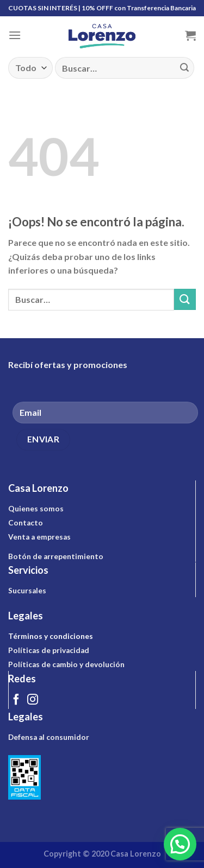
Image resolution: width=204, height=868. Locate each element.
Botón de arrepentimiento (56, 556)
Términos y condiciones (51, 636)
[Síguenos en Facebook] (16, 700)
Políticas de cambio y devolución (66, 664)
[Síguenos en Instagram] (33, 700)
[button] (180, 844)
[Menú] (15, 35)
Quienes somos (36, 509)
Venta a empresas (39, 537)
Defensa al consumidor (49, 737)
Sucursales (27, 591)
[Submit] (184, 68)
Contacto (26, 523)
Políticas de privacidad (49, 650)
